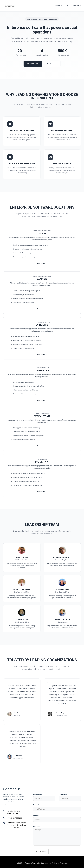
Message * (37, 826)
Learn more (41, 265)
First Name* (38, 794)
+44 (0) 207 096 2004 (15, 818)
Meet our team (52, 64)
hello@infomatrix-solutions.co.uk (14, 812)
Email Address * (39, 805)
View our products (33, 64)
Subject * (37, 816)
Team (68, 5)
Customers (77, 5)
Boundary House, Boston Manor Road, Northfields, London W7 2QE (17, 825)
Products (59, 5)
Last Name (63, 794)
